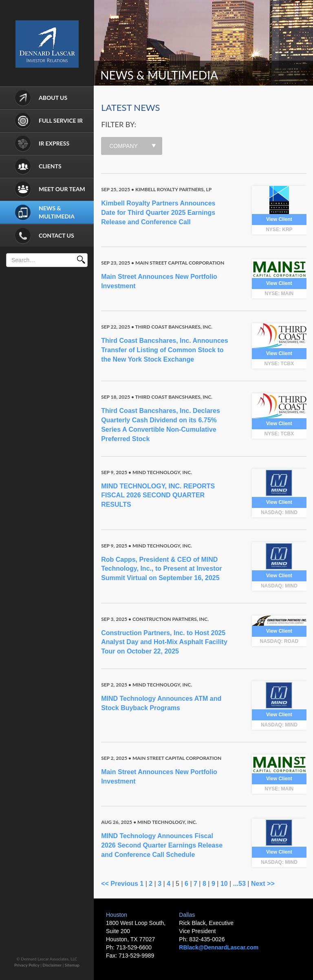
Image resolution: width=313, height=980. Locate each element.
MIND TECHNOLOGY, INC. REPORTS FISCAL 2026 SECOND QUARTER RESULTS (158, 496)
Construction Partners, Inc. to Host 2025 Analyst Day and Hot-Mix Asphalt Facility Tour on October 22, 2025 (164, 642)
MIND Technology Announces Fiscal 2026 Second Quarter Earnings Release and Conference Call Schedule (162, 845)
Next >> (263, 884)
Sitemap (72, 965)
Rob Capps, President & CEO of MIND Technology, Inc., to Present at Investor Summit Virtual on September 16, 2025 (161, 569)
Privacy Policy (27, 965)
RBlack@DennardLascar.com (219, 947)
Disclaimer (52, 965)
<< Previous (120, 884)
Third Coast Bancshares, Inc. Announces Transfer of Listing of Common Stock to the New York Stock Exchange (164, 350)
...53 (239, 884)
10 (224, 884)
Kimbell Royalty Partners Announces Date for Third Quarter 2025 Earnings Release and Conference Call (158, 213)
